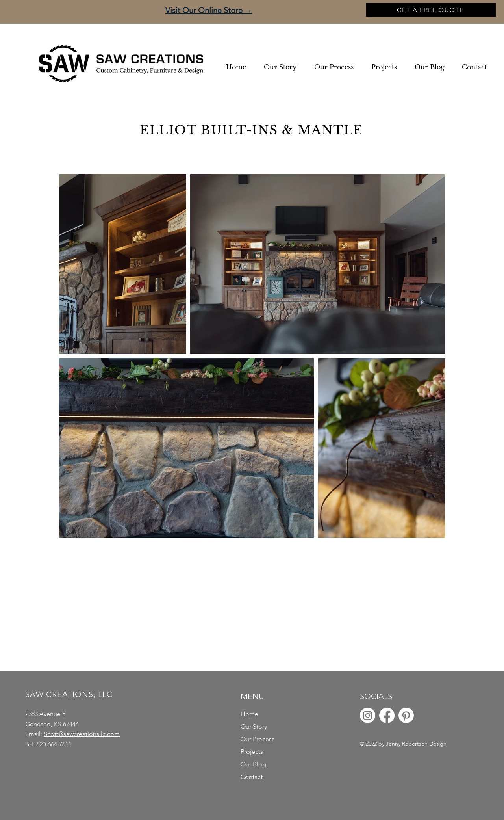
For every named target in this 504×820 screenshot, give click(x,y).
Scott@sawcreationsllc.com (82, 734)
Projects (252, 752)
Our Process (258, 739)
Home (249, 714)
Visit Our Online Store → (209, 10)
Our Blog (253, 764)
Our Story (254, 726)
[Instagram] (368, 715)
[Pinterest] (406, 715)
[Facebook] (387, 715)
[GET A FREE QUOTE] (431, 10)
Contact (252, 777)
